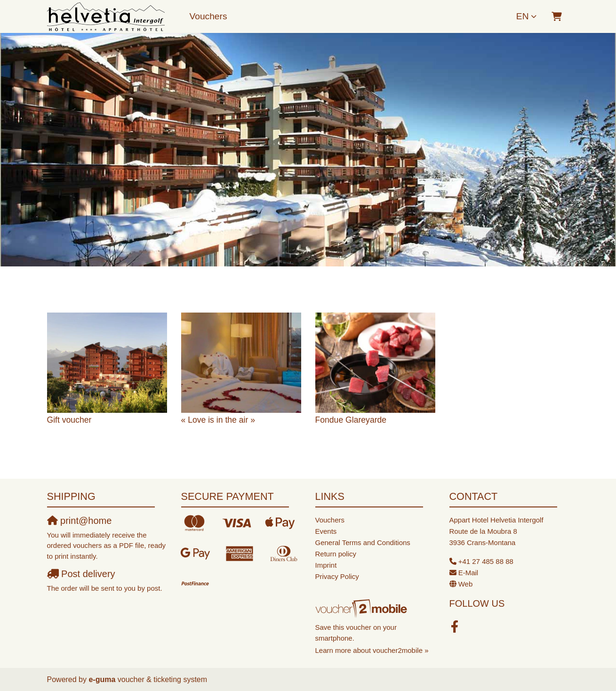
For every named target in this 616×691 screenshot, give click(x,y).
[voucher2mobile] (363, 608)
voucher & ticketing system (148, 679)
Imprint (326, 565)
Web (466, 584)
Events (326, 531)
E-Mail (468, 573)
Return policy (336, 554)
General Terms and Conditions (363, 542)
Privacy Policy (337, 576)
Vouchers (208, 16)
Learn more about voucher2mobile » (372, 650)
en (523, 16)
